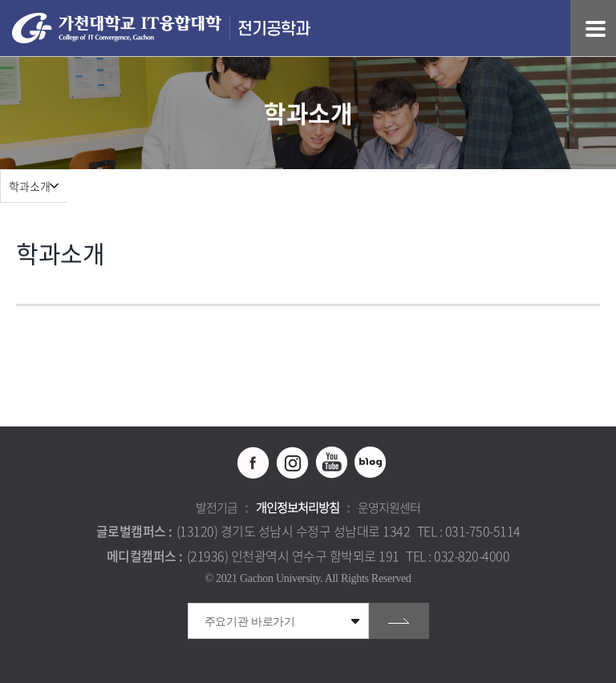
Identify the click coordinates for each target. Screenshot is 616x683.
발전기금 (217, 507)
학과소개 (30, 186)
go (399, 621)
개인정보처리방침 (298, 507)
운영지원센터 (389, 507)
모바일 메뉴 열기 (596, 28)
